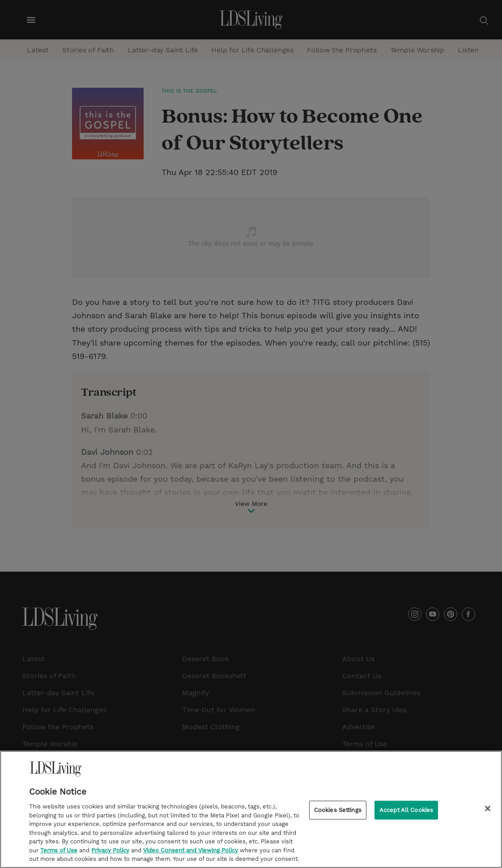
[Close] (488, 814)
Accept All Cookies (406, 816)
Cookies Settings (338, 816)
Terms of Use (59, 856)
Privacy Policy (110, 856)
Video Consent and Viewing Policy (191, 856)
